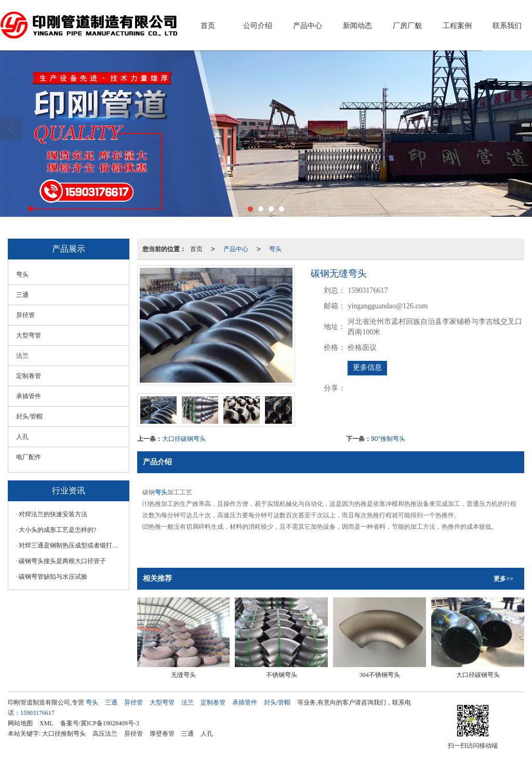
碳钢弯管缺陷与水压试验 (53, 577)
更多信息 (367, 367)
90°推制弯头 (388, 439)
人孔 (22, 437)
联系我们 (507, 26)
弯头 (275, 249)
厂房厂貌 (407, 26)
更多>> (503, 579)
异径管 (25, 315)
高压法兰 (105, 734)
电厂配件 (29, 457)
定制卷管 (29, 376)
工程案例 (457, 26)
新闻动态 (357, 26)
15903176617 (37, 713)
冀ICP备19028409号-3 (110, 723)
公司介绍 (258, 26)
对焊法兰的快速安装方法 (53, 514)
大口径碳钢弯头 (184, 439)
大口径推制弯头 (64, 734)
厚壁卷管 (162, 734)
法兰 (22, 356)
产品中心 (308, 26)
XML (46, 723)
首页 (208, 26)
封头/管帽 (29, 416)
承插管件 (29, 396)
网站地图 (20, 723)
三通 (22, 295)
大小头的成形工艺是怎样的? (57, 530)
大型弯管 (29, 335)
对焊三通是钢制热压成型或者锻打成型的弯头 (71, 545)
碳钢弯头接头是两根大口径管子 (62, 561)
